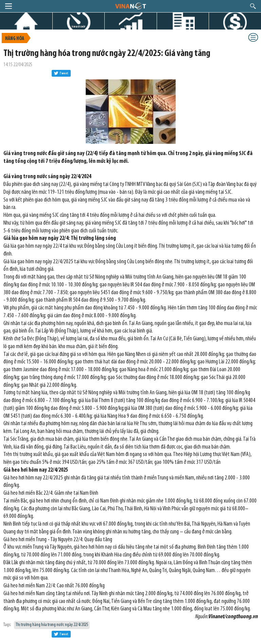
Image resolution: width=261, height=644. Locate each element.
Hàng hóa (15, 39)
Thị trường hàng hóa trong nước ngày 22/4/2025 (52, 625)
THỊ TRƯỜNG (130, 27)
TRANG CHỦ (26, 27)
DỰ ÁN (183, 27)
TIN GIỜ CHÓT (79, 27)
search (253, 6)
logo (130, 6)
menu (8, 6)
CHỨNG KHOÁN (235, 27)
